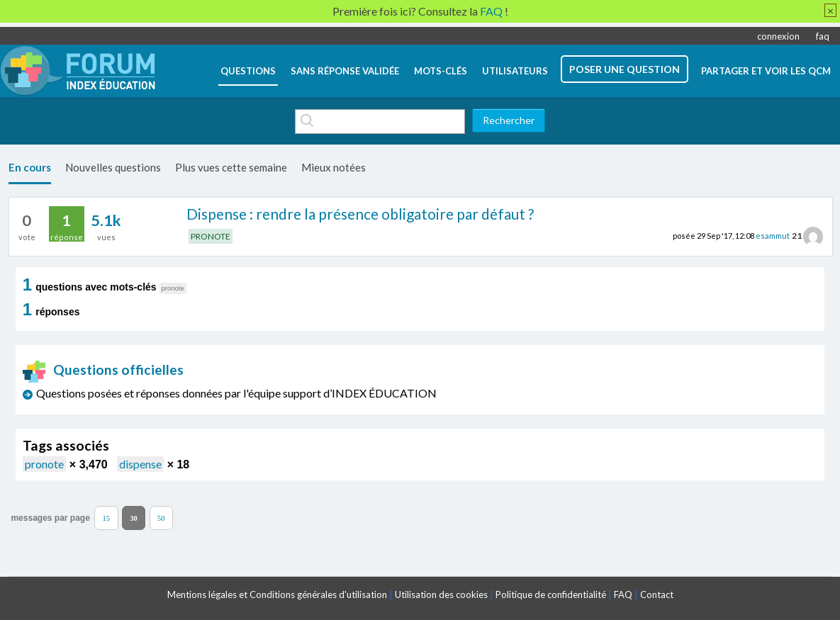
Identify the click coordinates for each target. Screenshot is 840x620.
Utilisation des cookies (441, 594)
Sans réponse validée (345, 71)
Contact (657, 594)
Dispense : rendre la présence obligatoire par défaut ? (360, 214)
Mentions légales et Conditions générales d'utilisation (277, 594)
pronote (44, 464)
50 (161, 518)
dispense (140, 464)
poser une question (625, 69)
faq (823, 36)
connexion (778, 36)
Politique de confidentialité (551, 594)
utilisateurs (515, 71)
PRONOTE (211, 236)
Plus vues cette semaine (231, 167)
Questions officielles (103, 370)
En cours (30, 167)
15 (107, 518)
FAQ (623, 594)
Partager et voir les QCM (766, 71)
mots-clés (441, 71)
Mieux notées (334, 167)
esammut (773, 236)
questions (248, 71)
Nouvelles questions (113, 167)
